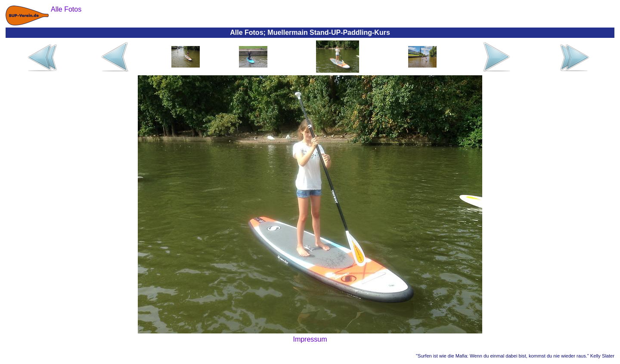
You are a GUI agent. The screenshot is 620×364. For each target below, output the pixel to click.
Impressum (310, 339)
